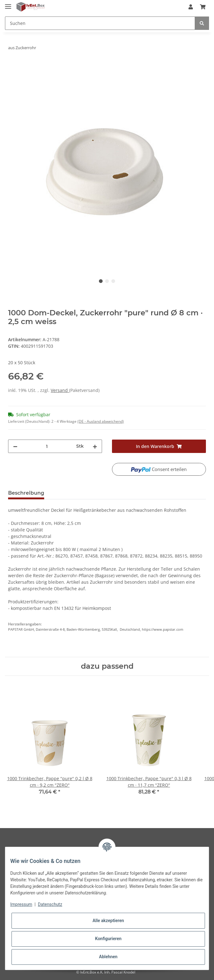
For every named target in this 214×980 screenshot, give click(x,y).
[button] (191, 7)
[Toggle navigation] (8, 4)
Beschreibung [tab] (26, 493)
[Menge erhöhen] (95, 446)
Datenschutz (50, 904)
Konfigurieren (108, 939)
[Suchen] (100, 23)
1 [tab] (101, 281)
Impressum (21, 904)
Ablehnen (108, 957)
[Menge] (47, 446)
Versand (60, 390)
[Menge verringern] (15, 446)
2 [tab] (107, 281)
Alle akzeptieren (108, 921)
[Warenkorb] (203, 7)
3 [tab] (113, 281)
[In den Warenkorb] (13, 67)
